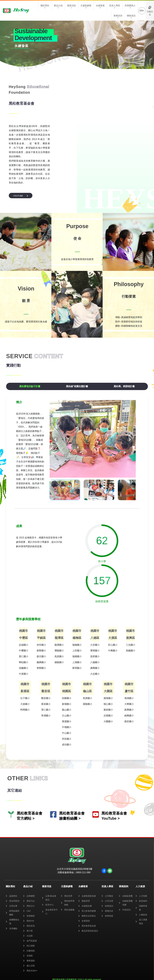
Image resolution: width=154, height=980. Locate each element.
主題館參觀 (86, 6)
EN (142, 11)
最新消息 (72, 6)
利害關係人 (130, 6)
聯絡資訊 (131, 17)
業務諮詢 (118, 17)
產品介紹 (58, 6)
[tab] (30, 386)
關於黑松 (45, 6)
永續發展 (100, 6)
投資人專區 (115, 6)
